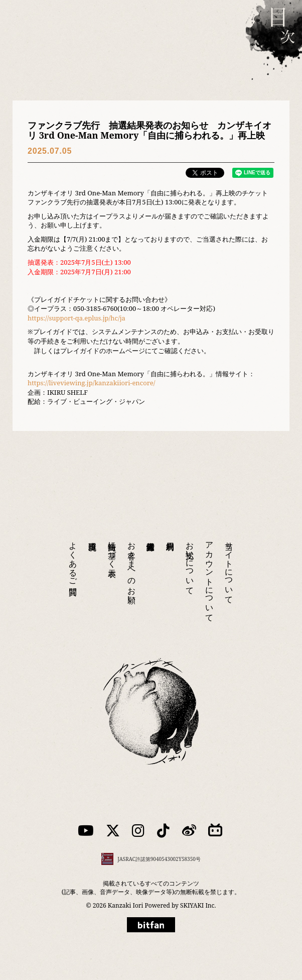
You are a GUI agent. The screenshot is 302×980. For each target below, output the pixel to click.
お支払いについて (190, 564)
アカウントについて (210, 577)
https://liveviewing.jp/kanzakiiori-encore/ (91, 383)
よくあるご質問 (73, 559)
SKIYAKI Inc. (198, 905)
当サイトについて (229, 568)
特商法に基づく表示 (112, 550)
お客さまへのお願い (132, 568)
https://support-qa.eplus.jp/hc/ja (77, 318)
